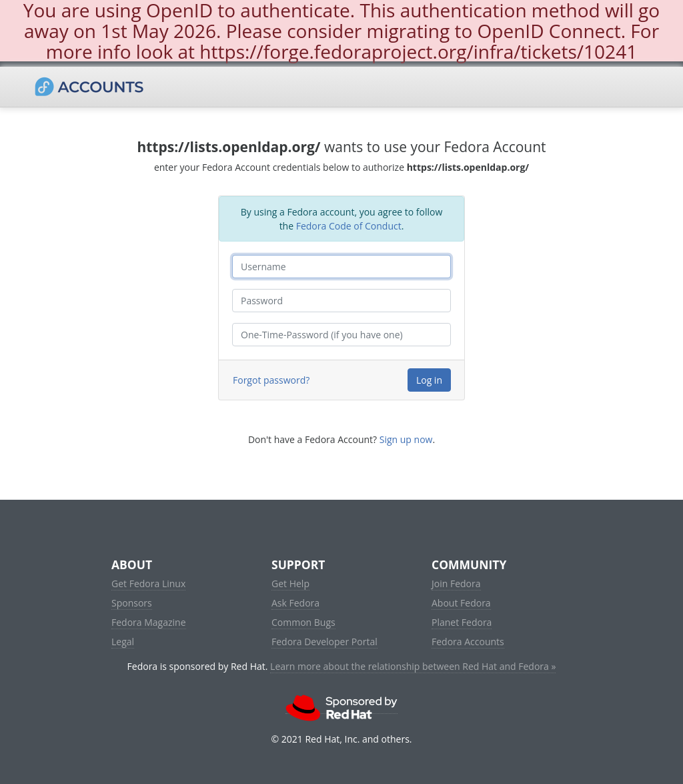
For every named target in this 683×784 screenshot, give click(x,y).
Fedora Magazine (149, 622)
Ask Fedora (295, 603)
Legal (123, 642)
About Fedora (461, 603)
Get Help (290, 583)
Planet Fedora (462, 622)
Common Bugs (303, 622)
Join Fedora (456, 583)
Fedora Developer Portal (324, 642)
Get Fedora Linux (148, 583)
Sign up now (406, 439)
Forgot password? (271, 380)
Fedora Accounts (468, 642)
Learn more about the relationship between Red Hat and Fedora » (413, 666)
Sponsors (132, 603)
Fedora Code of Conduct (349, 226)
